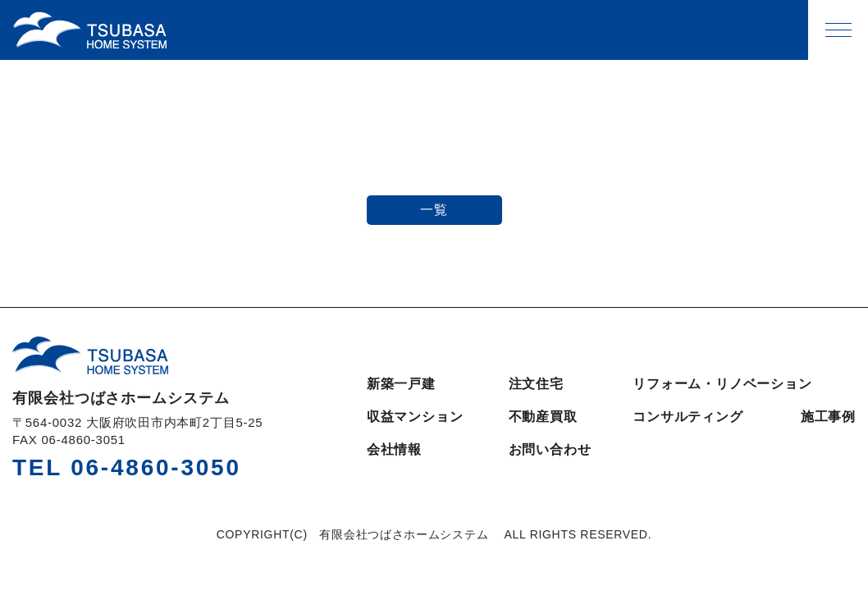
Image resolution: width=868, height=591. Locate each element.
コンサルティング (688, 417)
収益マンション (415, 417)
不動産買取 (543, 417)
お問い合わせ (550, 450)
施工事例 (828, 417)
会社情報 (394, 450)
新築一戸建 (401, 384)
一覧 (434, 210)
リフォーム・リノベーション (722, 384)
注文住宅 (536, 384)
